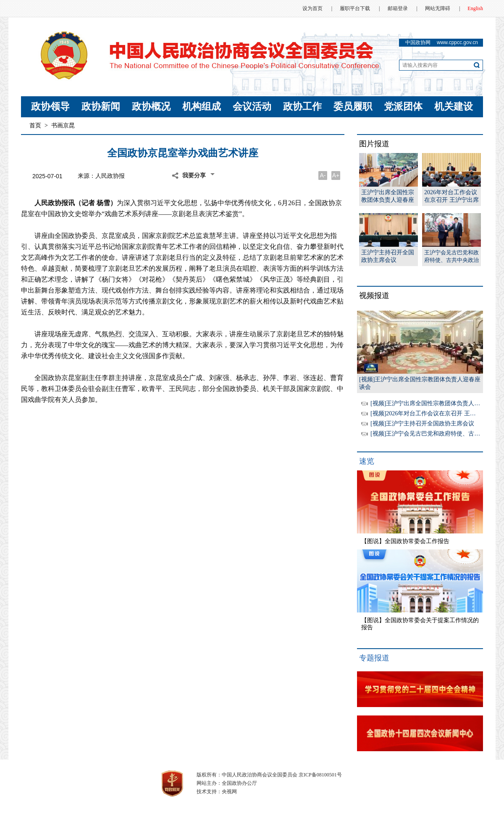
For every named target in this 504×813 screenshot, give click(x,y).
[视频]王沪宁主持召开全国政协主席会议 (422, 424)
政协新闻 (101, 107)
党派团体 (403, 107)
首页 (35, 125)
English (475, 8)
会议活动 (252, 107)
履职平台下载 (355, 8)
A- (323, 175)
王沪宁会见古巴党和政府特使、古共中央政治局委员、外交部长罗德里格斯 (451, 257)
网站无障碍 (438, 8)
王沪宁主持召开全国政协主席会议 (388, 256)
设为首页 (312, 8)
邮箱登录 (398, 8)
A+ (336, 175)
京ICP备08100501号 (320, 775)
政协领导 (50, 107)
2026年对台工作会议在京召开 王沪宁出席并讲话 (451, 197)
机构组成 (202, 107)
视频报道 (374, 296)
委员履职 (353, 107)
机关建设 (454, 107)
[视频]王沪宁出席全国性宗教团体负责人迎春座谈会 (437, 403)
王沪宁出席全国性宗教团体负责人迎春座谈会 (388, 197)
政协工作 (302, 107)
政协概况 (151, 107)
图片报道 (374, 144)
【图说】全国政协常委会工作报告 (405, 541)
